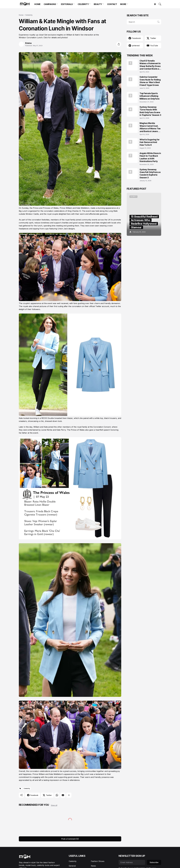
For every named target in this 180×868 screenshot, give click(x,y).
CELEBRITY (83, 4)
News (93, 866)
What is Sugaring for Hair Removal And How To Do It (150, 142)
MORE (123, 4)
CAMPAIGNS (50, 4)
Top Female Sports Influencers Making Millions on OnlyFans (150, 96)
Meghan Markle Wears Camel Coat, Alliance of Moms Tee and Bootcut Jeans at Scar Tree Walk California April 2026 (150, 127)
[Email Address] (132, 862)
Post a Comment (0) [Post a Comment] (70, 839)
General (72, 866)
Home (21, 15)
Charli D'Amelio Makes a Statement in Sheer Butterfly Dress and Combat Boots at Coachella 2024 (150, 65)
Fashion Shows (98, 861)
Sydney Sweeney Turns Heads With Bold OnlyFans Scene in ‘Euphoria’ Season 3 (150, 111)
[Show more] (69, 795)
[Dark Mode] (154, 4)
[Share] (119, 44)
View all (54, 805)
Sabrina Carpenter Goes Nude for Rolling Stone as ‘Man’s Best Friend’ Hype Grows (150, 81)
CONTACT (112, 4)
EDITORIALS (67, 4)
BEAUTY (98, 4)
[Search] (159, 4)
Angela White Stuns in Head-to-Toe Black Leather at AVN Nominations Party (150, 157)
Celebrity (29, 15)
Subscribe (154, 862)
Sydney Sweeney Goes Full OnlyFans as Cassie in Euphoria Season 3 (150, 174)
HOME (37, 4)
